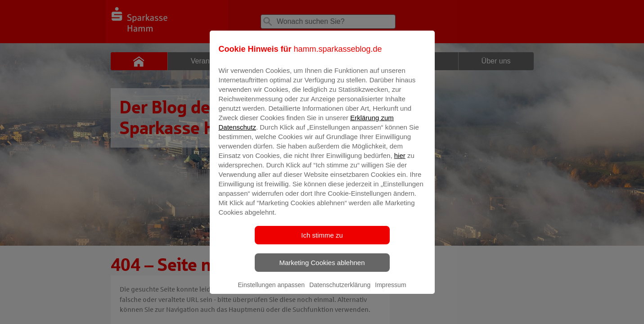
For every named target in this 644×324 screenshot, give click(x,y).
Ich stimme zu (322, 241)
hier (400, 162)
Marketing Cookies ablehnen (322, 269)
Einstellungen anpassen (271, 291)
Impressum (390, 291)
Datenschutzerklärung (340, 291)
